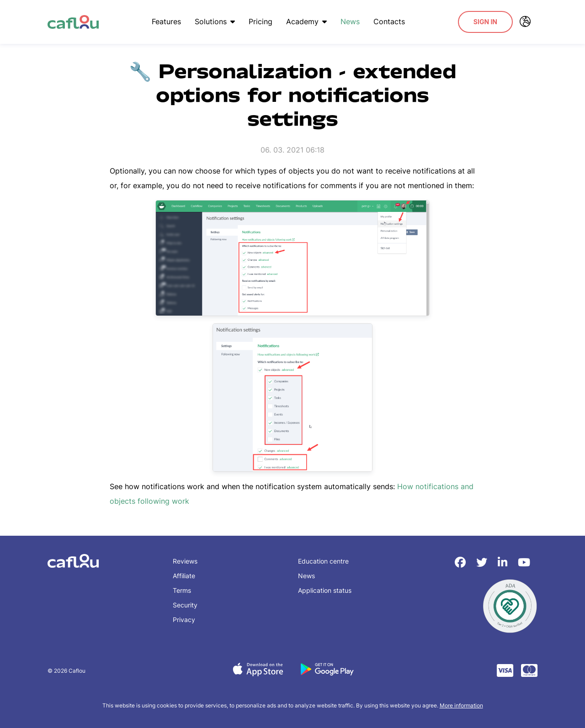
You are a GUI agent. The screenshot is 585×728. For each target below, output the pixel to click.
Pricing (261, 21)
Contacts (389, 21)
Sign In (485, 22)
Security (185, 605)
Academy (306, 21)
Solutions (215, 21)
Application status (325, 590)
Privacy (184, 620)
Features (166, 21)
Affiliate (184, 576)
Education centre (323, 561)
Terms (182, 590)
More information (461, 705)
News (350, 21)
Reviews (185, 561)
